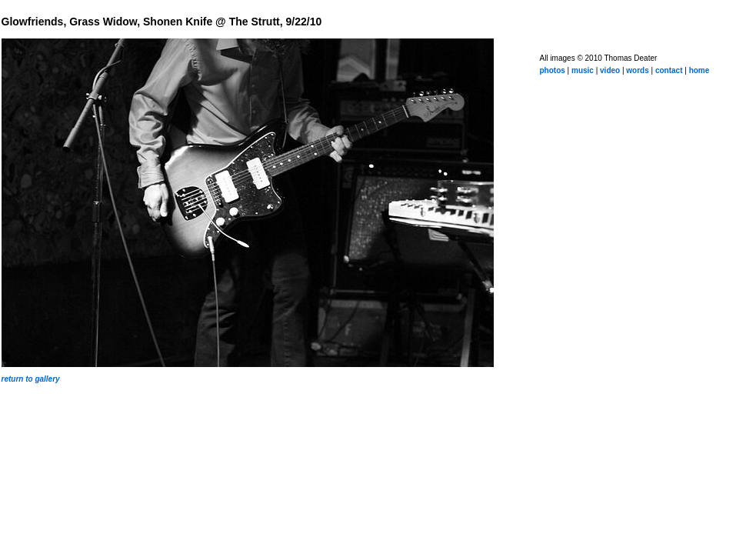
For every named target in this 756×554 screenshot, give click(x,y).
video (610, 70)
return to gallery (31, 379)
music (583, 70)
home (699, 70)
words (637, 70)
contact (669, 70)
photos (553, 70)
